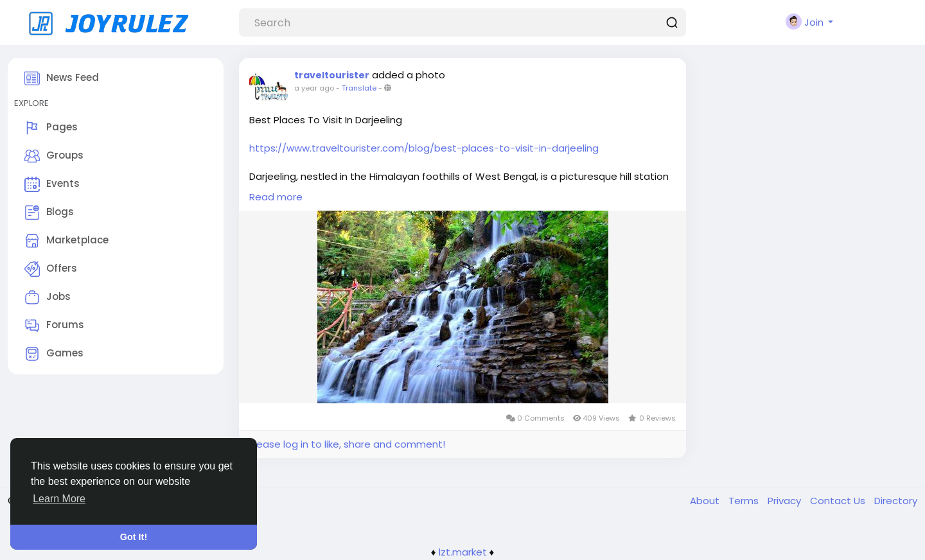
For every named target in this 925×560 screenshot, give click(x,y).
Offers (51, 269)
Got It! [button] (134, 537)
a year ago (314, 88)
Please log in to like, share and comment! (347, 444)
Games (54, 354)
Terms (745, 501)
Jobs (48, 297)
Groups (54, 156)
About (706, 501)
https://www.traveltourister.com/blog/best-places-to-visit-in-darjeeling (424, 148)
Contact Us (839, 501)
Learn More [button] (59, 499)
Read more (276, 197)
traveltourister (332, 75)
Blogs (49, 213)
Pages (51, 128)
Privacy (786, 501)
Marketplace (66, 241)
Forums (54, 326)
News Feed (62, 78)
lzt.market (463, 552)
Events (52, 184)
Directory (896, 501)
